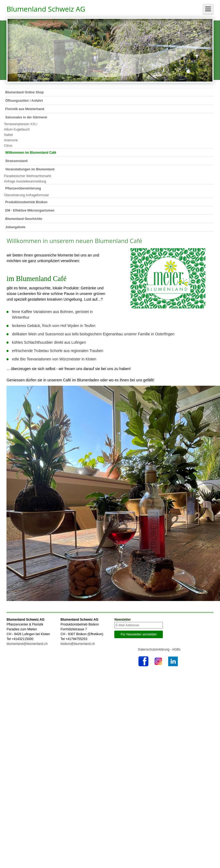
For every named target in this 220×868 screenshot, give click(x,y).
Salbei (8, 135)
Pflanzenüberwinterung (23, 188)
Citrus (8, 146)
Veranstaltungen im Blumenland (30, 169)
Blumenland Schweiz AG (46, 9)
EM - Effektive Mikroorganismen (30, 210)
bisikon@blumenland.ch (78, 644)
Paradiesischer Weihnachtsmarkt (27, 176)
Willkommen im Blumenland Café (31, 153)
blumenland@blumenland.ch (27, 644)
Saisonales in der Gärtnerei (26, 117)
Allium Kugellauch (17, 129)
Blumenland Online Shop (24, 92)
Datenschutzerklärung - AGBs (159, 649)
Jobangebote (15, 227)
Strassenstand (16, 161)
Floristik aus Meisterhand (25, 109)
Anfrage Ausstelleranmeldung (25, 181)
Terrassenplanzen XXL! (20, 124)
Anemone (11, 140)
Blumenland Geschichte (24, 219)
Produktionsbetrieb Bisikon (26, 202)
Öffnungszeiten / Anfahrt (24, 101)
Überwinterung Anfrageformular (26, 195)
